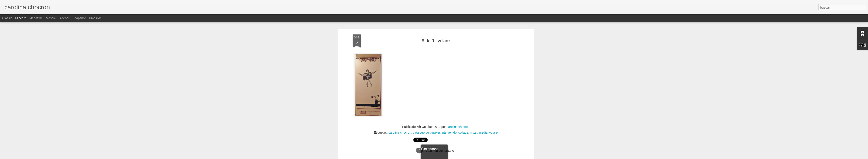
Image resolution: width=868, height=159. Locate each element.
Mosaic (51, 18)
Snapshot (79, 18)
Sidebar (64, 18)
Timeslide (95, 18)
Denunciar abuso (466, 157)
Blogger (451, 157)
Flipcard (21, 18)
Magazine (36, 18)
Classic (7, 18)
